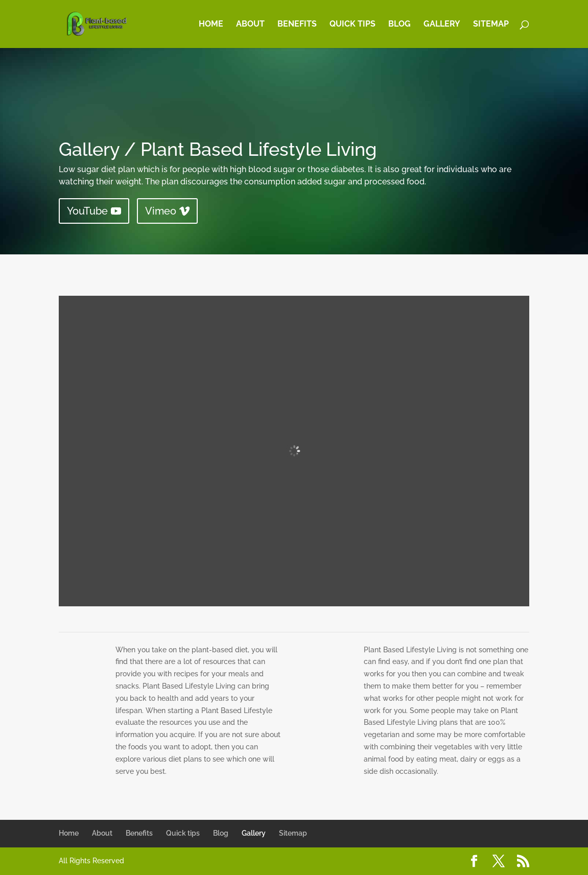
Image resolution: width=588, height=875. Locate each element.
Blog (399, 25)
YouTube (87, 211)
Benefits (297, 25)
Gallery (442, 25)
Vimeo (161, 211)
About (250, 25)
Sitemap (491, 25)
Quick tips (352, 25)
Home (211, 25)
